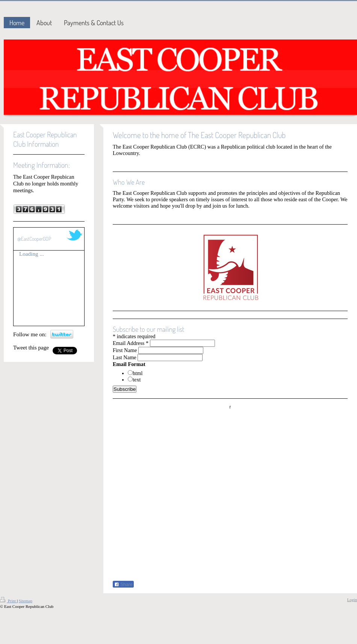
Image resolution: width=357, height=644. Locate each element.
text (137, 380)
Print (8, 601)
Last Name (125, 357)
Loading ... (32, 254)
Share (123, 585)
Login (352, 600)
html (138, 373)
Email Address (131, 343)
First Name (125, 350)
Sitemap (26, 601)
